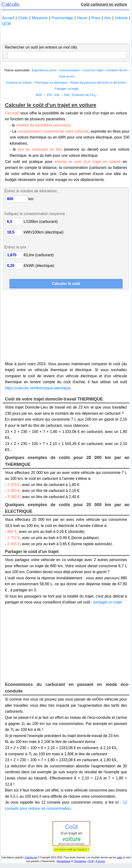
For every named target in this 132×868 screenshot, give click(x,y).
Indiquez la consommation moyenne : (36, 214)
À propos (100, 861)
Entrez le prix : (17, 247)
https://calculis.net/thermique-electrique (38, 388)
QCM (6, 24)
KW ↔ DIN (62, 95)
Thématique (80, 861)
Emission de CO (84, 95)
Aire (107, 18)
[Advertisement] (66, 35)
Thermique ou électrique (51, 83)
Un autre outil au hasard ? (71, 849)
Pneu (96, 18)
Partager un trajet (67, 89)
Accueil (8, 18)
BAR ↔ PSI (44, 95)
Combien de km (117, 70)
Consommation (70, 70)
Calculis (10, 4)
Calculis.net (31, 857)
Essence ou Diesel (19, 83)
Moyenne (40, 18)
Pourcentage (62, 18)
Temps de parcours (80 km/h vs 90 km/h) (98, 83)
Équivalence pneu (44, 70)
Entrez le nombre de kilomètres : (32, 191)
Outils (23, 18)
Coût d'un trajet (93, 70)
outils (119, 857)
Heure (82, 18)
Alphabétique (64, 861)
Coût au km (67, 76)
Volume (121, 18)
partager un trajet (108, 602)
